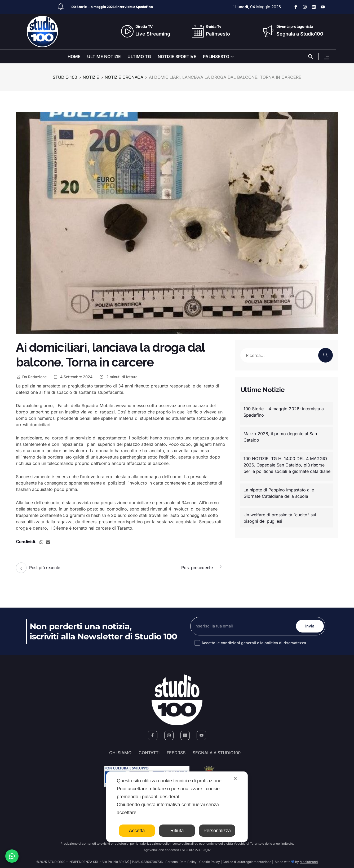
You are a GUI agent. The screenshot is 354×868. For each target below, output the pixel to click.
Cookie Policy (210, 862)
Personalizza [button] (217, 831)
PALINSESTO (216, 56)
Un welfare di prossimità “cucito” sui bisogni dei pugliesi (280, 518)
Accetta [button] (137, 831)
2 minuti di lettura (118, 377)
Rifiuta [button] (177, 831)
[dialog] (177, 807)
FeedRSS (176, 753)
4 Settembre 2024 (73, 377)
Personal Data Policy (181, 862)
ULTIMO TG (139, 56)
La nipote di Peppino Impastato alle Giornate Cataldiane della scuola (279, 493)
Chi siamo (120, 753)
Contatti (149, 753)
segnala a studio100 (217, 753)
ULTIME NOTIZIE (104, 56)
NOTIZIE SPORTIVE (177, 56)
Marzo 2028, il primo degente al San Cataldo (280, 437)
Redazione (31, 377)
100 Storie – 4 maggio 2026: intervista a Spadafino (112, 7)
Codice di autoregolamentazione (247, 862)
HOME (74, 56)
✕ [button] (235, 779)
